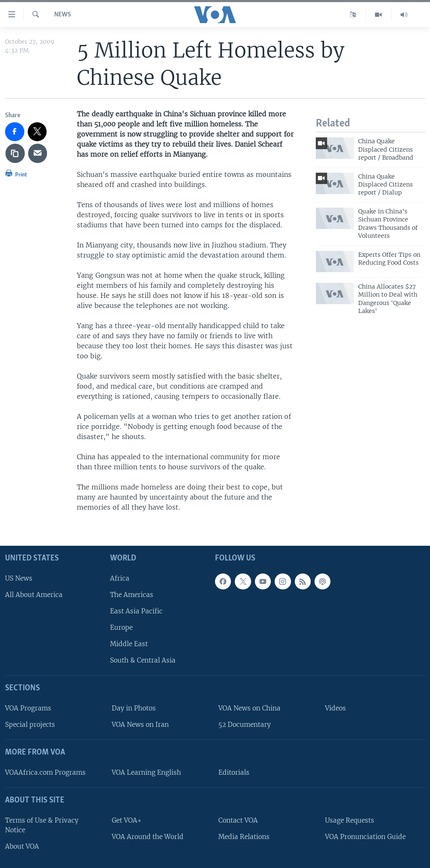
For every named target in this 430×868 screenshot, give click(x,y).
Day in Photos (134, 708)
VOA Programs (28, 708)
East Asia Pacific (136, 611)
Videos (336, 708)
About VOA (22, 846)
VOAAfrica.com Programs (45, 772)
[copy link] (15, 153)
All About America (34, 594)
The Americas (132, 594)
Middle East (129, 644)
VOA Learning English (146, 772)
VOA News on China (249, 708)
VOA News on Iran (140, 725)
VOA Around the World (148, 836)
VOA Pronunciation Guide (365, 836)
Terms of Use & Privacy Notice (42, 825)
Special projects (30, 725)
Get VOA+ (127, 820)
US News (19, 578)
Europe (121, 627)
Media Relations (244, 836)
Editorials (234, 772)
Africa (120, 578)
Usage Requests (350, 820)
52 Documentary (245, 725)
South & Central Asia (143, 660)
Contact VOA (238, 820)
